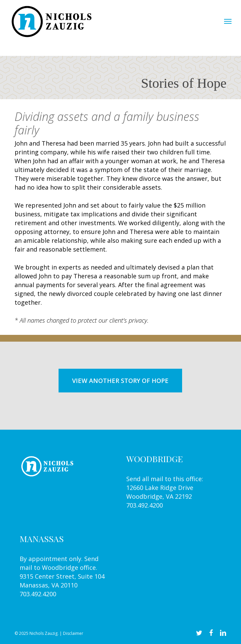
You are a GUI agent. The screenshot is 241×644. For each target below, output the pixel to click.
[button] (228, 21)
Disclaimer (73, 633)
